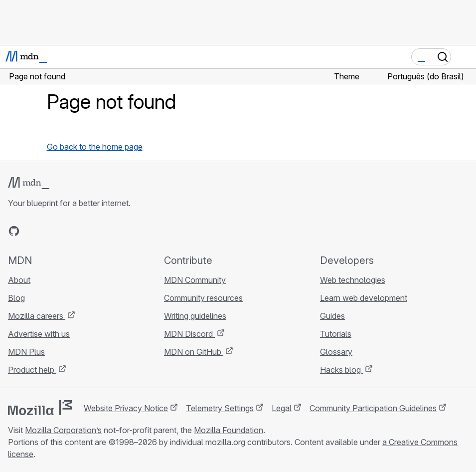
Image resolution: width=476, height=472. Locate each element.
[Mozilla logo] (40, 408)
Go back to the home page (95, 147)
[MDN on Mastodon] (68, 231)
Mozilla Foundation (229, 430)
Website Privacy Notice (126, 408)
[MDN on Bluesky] (32, 231)
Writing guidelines (195, 316)
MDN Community (195, 280)
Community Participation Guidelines (373, 408)
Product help (32, 370)
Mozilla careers (37, 316)
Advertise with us (39, 334)
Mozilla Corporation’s (63, 430)
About (19, 280)
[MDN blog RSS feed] (86, 231)
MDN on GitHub (194, 352)
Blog (16, 298)
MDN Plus (26, 352)
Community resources (203, 298)
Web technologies (353, 280)
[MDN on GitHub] (14, 231)
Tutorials (336, 334)
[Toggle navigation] (465, 57)
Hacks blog (341, 370)
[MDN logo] (29, 183)
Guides (332, 316)
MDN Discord (189, 334)
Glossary (336, 352)
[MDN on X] (50, 231)
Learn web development (364, 298)
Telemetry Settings (220, 408)
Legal (282, 408)
